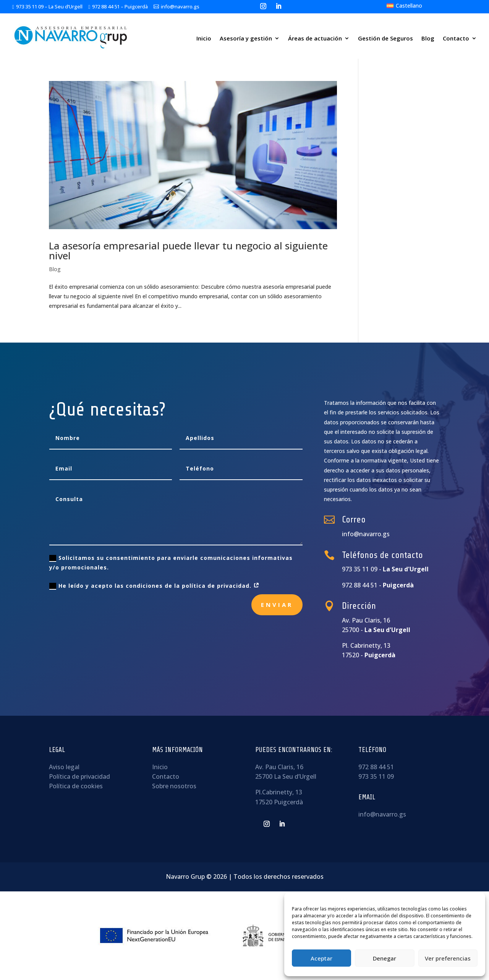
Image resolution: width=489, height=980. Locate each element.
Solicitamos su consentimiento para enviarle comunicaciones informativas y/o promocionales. (171, 563)
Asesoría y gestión (246, 38)
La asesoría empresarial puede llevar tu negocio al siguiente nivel (188, 251)
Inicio (204, 38)
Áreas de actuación (315, 38)
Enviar (277, 605)
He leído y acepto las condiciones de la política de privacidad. (155, 586)
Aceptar (321, 958)
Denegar (385, 958)
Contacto (456, 38)
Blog (428, 38)
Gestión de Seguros (385, 38)
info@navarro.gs (382, 814)
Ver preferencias (448, 958)
